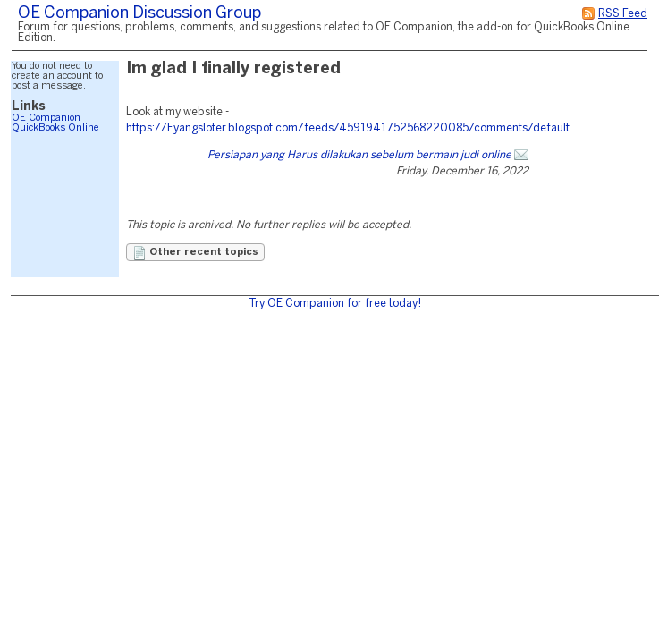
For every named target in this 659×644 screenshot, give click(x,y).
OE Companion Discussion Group (139, 14)
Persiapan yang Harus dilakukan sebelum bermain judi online (359, 155)
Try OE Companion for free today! (335, 304)
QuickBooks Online (55, 128)
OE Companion (46, 118)
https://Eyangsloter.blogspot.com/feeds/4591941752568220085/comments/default (348, 128)
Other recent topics (195, 253)
